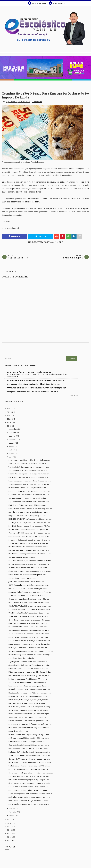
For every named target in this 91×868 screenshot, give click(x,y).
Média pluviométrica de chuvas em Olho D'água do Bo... (30, 672)
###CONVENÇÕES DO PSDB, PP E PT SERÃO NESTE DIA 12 (30, 372)
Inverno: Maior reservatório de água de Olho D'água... (29, 714)
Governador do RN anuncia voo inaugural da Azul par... (30, 630)
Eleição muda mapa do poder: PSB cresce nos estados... (30, 693)
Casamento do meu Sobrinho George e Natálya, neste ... (30, 609)
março (12, 808)
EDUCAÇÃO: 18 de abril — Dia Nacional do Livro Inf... (28, 648)
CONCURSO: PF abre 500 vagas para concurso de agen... (30, 606)
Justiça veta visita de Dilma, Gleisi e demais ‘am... (27, 582)
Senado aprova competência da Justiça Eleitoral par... (29, 787)
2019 (9, 422)
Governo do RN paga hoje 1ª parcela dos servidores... (29, 759)
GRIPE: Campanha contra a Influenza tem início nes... (29, 585)
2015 (9, 827)
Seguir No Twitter (57, 3)
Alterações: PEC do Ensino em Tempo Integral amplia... (29, 665)
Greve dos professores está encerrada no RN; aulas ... (30, 620)
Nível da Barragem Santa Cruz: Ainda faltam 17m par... (29, 512)
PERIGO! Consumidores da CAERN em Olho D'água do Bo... (31, 509)
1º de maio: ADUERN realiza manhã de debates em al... (29, 533)
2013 (9, 833)
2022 (9, 412)
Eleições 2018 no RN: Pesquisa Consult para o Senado (29, 783)
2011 (9, 840)
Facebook (15, 236)
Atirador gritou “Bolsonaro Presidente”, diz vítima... (28, 463)
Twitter (41, 236)
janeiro (12, 815)
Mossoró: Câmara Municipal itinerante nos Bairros (28, 696)
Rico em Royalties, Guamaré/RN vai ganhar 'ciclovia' (28, 721)
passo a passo (83, 208)
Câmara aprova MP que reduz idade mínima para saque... (31, 773)
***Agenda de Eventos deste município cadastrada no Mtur (32, 392)
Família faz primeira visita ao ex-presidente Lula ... (28, 741)
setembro (13, 439)
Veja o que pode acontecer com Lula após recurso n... (29, 616)
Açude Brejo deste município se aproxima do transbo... (29, 644)
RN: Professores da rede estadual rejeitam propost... (29, 668)
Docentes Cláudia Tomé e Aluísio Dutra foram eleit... (28, 627)
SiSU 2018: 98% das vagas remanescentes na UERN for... (30, 561)
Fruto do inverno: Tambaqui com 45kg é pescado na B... (30, 728)
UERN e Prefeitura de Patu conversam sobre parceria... (30, 547)
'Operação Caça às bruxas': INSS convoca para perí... (29, 745)
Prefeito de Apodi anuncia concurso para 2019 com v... (29, 766)
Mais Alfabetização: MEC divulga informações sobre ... (29, 801)
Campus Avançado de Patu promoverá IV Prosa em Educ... (31, 794)
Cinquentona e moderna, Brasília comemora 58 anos (29, 599)
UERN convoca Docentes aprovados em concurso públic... (31, 762)
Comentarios (37, 102)
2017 (9, 820)
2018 (9, 426)
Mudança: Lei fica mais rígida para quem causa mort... (29, 637)
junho (11, 450)
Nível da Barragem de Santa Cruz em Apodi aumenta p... (30, 707)
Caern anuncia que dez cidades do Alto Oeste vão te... (29, 634)
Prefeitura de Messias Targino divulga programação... (29, 752)
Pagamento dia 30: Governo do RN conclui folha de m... (29, 495)
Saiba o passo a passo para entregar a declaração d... (29, 543)
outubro (12, 436)
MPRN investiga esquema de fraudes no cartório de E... (30, 724)
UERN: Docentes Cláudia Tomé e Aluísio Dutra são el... (29, 613)
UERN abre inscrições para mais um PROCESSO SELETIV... (30, 554)
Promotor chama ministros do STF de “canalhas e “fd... (29, 536)
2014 (9, 830)
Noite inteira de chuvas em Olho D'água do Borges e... (29, 675)
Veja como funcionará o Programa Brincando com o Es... (30, 755)
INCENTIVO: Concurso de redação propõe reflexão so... (30, 564)
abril (11, 457)
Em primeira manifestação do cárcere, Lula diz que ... (29, 686)
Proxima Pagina (73, 258)
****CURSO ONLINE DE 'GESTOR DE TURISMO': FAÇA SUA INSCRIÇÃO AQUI (37, 388)
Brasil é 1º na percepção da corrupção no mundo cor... (29, 474)
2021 (9, 416)
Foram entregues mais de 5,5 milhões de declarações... (30, 481)
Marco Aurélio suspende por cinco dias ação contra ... (29, 804)
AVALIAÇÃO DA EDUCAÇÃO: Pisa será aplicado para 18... (30, 523)
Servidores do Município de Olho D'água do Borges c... (29, 460)
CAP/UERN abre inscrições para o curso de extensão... (29, 776)
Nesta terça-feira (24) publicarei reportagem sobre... (28, 588)
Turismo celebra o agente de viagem (23, 557)
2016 (9, 823)
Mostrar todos (74, 395)
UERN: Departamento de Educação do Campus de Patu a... (31, 651)
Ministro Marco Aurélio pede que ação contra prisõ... (29, 623)
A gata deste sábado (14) (18, 731)
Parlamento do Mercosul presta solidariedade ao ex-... (29, 491)
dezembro (13, 429)
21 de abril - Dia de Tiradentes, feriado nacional (27, 596)
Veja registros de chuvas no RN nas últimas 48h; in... (28, 662)
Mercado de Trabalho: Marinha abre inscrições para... (29, 550)
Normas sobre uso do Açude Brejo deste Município (28, 488)
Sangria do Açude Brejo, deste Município (24, 578)
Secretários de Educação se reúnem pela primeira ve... (30, 540)
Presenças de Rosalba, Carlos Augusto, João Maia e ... (29, 790)
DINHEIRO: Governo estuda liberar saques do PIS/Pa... (29, 526)
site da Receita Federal (31, 202)
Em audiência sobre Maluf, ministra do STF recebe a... (29, 748)
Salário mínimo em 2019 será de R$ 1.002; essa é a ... (29, 738)
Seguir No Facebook (37, 3)
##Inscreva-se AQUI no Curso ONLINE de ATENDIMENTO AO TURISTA (36, 380)
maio (11, 453)
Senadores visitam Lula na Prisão (21, 658)
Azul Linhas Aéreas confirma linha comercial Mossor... (29, 797)
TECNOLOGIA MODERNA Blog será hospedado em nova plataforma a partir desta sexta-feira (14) (37, 375)
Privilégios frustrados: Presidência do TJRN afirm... (28, 679)
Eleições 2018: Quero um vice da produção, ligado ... (28, 516)
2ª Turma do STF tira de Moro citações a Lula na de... (28, 568)
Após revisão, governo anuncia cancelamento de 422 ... (30, 682)
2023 (9, 408)
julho (11, 446)
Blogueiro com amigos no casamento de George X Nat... (30, 571)
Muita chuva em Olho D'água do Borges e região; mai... (29, 735)
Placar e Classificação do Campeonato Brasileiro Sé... (29, 477)
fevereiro (13, 812)
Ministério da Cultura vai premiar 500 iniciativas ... (27, 505)
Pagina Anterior (18, 258)
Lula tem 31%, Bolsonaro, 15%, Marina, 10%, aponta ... (29, 700)
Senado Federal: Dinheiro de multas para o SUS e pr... (29, 470)
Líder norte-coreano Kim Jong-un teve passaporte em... (29, 780)
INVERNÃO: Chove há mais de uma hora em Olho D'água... (31, 689)
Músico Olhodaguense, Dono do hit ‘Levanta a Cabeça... (30, 655)
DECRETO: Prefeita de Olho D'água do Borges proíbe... (29, 602)
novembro (13, 432)
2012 (9, 837)
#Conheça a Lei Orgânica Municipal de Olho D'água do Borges (33, 384)
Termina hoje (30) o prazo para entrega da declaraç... (29, 467)
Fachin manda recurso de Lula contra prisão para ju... (29, 575)
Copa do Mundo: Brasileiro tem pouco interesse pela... (29, 502)
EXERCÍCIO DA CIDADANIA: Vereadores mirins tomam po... (30, 519)
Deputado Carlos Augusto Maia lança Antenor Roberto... (30, 592)
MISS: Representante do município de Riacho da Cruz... (29, 769)
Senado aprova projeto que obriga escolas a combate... (30, 641)
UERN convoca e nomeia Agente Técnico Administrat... (29, 710)
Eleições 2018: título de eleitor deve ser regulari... (27, 703)
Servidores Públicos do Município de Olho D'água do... (29, 484)
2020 (9, 419)
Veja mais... (6, 222)
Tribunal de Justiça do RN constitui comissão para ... (28, 717)
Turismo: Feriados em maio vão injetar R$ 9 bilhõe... (28, 498)
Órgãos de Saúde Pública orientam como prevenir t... (29, 529)
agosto (12, 443)
